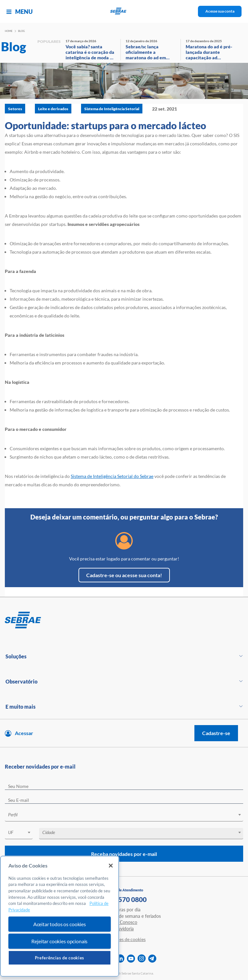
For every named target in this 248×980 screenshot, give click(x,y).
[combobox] (124, 816)
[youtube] (131, 959)
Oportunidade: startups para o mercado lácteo (105, 125)
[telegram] (152, 959)
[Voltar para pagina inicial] (124, 620)
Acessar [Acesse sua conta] (24, 733)
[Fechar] (111, 866)
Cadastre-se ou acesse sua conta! (124, 575)
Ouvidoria (124, 929)
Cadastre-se (216, 733)
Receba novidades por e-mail (124, 854)
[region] (60, 916)
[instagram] (142, 959)
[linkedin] (120, 959)
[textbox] (127, 815)
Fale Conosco (124, 922)
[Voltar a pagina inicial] (124, 11)
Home (9, 31)
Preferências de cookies (60, 958)
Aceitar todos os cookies (60, 924)
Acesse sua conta (220, 11)
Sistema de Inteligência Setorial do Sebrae (112, 476)
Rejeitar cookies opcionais (59, 941)
